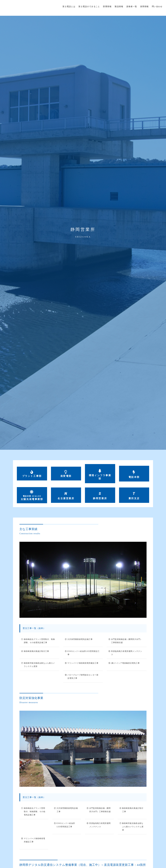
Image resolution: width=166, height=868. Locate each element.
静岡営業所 (100, 499)
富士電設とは (69, 7)
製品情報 (119, 7)
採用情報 (144, 7)
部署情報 (107, 7)
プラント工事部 (32, 476)
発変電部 (66, 476)
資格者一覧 (132, 7)
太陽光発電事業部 (32, 498)
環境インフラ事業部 (100, 477)
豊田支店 (134, 499)
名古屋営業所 (66, 499)
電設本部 (134, 477)
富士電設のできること (89, 7)
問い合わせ (157, 7)
